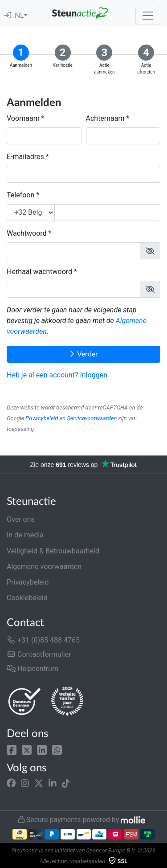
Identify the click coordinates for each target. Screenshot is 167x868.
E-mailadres (25, 157)
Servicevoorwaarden (92, 418)
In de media (25, 535)
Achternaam (105, 118)
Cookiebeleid (27, 598)
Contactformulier (39, 654)
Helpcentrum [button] (33, 669)
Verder (84, 354)
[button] (12, 749)
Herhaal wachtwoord (39, 272)
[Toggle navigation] (148, 16)
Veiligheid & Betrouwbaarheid (53, 551)
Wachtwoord (27, 233)
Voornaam (23, 118)
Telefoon (20, 195)
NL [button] (19, 16)
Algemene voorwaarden (44, 567)
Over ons (21, 519)
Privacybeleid (42, 418)
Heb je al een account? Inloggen (57, 375)
